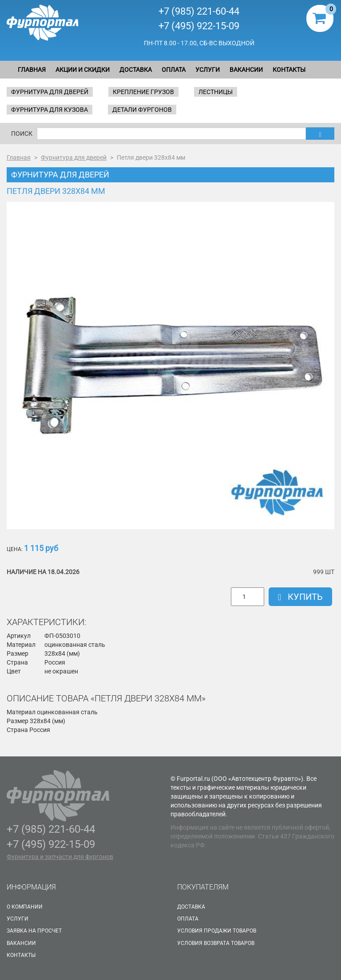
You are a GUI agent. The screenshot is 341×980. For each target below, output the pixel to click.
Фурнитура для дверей (50, 92)
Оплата (174, 70)
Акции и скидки (83, 70)
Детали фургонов (142, 110)
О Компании (25, 907)
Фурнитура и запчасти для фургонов (60, 857)
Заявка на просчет (34, 931)
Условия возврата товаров (216, 943)
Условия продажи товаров (217, 931)
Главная (32, 70)
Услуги (208, 70)
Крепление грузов (143, 92)
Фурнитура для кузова (50, 110)
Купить (300, 597)
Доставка (136, 70)
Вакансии (246, 70)
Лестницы (216, 92)
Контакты (289, 70)
